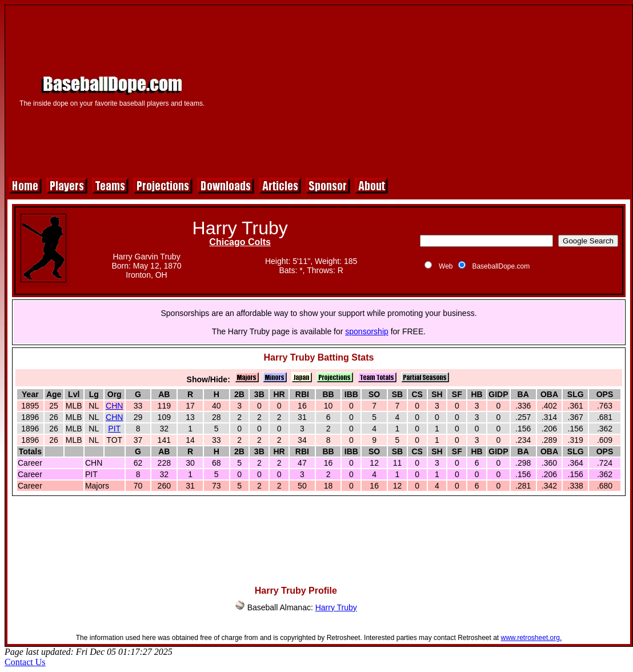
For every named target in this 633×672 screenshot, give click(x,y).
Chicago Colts (240, 242)
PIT (114, 429)
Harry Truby (336, 607)
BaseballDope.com (501, 266)
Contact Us (25, 662)
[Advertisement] (422, 90)
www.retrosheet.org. (532, 638)
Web (446, 266)
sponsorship (367, 331)
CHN (114, 406)
